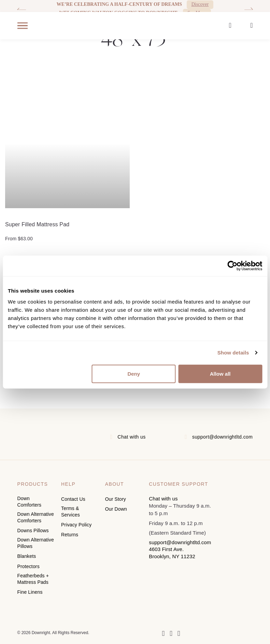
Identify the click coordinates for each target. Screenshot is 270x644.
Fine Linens (30, 589)
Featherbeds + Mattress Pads (33, 576)
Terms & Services (70, 511)
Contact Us (73, 499)
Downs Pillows (33, 529)
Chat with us (131, 437)
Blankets (27, 554)
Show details (233, 353)
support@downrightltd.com (223, 437)
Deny (134, 373)
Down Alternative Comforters (36, 517)
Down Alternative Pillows (36, 542)
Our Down (116, 509)
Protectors (29, 564)
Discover (200, 4)
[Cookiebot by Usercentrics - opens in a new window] (232, 266)
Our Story (116, 499)
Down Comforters (30, 502)
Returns (70, 533)
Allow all (220, 373)
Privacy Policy (76, 524)
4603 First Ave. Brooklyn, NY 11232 (172, 553)
